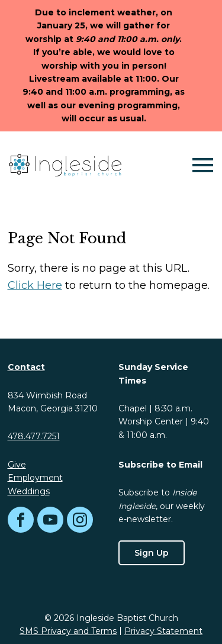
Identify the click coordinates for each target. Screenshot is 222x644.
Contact (26, 367)
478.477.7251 (34, 436)
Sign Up (152, 553)
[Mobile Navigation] (200, 165)
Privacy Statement (163, 631)
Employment (35, 478)
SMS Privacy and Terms (68, 631)
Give (17, 465)
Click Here (35, 285)
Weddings (29, 491)
